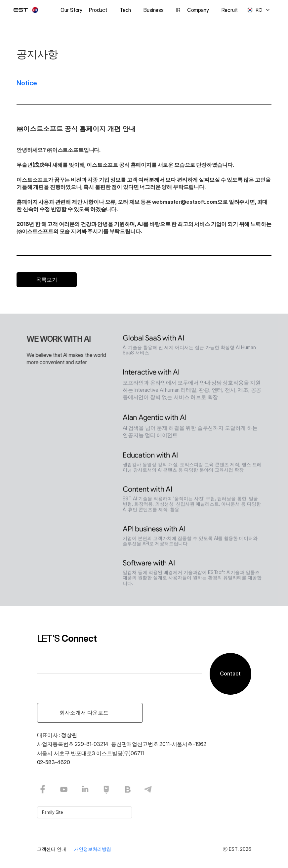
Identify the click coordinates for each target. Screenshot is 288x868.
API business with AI (154, 530)
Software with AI (149, 564)
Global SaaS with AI (153, 340)
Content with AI (147, 491)
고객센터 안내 (52, 849)
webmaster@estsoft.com (185, 202)
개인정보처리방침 (93, 849)
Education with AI (150, 457)
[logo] (30, 10)
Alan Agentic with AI (155, 419)
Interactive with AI (151, 374)
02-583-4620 (54, 762)
